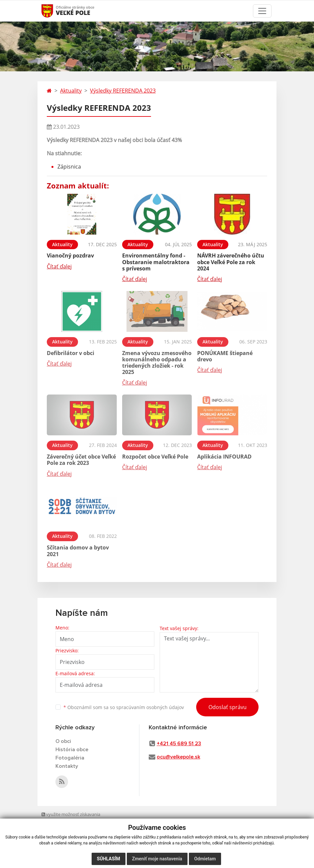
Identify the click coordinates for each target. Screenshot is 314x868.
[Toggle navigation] (262, 11)
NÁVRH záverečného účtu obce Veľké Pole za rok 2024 (231, 262)
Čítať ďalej (59, 266)
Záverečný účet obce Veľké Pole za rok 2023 (81, 460)
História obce (72, 750)
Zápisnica (69, 167)
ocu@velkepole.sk (178, 757)
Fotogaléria (70, 758)
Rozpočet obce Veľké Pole (155, 457)
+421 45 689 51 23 (179, 744)
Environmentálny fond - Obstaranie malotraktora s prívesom (156, 262)
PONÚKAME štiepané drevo (225, 356)
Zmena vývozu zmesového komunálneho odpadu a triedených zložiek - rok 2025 (157, 363)
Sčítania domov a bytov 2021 (78, 551)
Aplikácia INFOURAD (224, 457)
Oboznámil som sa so (124, 707)
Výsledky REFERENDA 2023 (123, 91)
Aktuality (71, 91)
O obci (63, 741)
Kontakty (67, 766)
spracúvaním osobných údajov (150, 707)
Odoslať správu (228, 707)
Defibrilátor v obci (71, 353)
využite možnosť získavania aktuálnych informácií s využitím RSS (73, 821)
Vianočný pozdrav (70, 255)
